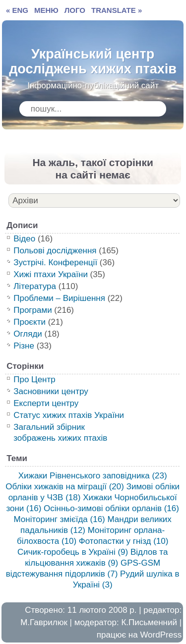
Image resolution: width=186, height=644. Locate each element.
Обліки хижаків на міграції (65, 487)
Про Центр (34, 380)
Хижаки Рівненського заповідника (93, 476)
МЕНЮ (46, 10)
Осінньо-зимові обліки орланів (111, 508)
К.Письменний (149, 622)
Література (35, 286)
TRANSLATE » (117, 10)
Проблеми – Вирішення (59, 298)
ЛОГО (75, 10)
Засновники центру (51, 391)
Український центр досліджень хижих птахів (93, 59)
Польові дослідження (55, 251)
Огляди (28, 334)
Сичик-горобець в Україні (73, 552)
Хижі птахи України (51, 274)
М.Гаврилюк (44, 622)
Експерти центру (46, 403)
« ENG (17, 10)
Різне (24, 346)
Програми (32, 310)
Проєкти (30, 322)
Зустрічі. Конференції (55, 263)
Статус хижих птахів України (69, 415)
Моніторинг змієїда (59, 519)
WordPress (161, 635)
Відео (24, 239)
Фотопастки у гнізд (124, 541)
